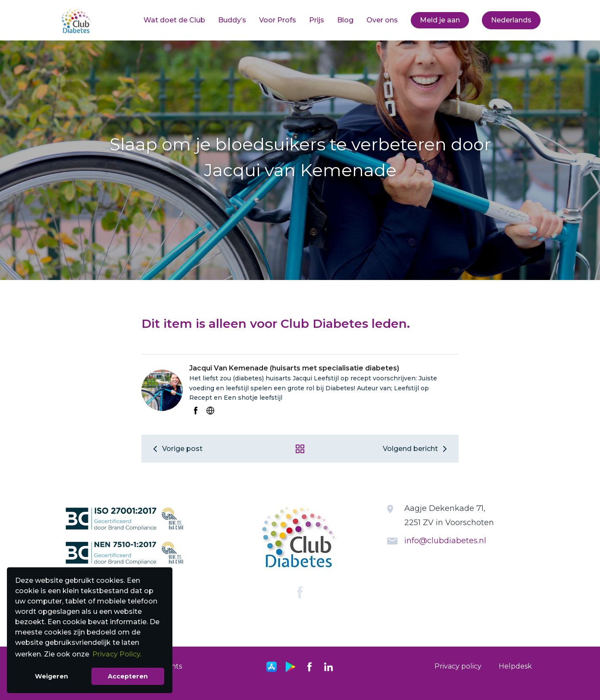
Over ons (382, 20)
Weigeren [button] (52, 676)
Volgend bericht (416, 449)
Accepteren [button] (128, 676)
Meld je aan (440, 20)
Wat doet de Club (174, 20)
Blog (345, 20)
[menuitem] (174, 20)
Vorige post (176, 449)
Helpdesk (515, 666)
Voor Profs (278, 20)
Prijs (317, 20)
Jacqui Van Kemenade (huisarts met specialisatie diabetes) (294, 368)
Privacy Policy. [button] (117, 654)
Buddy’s (232, 20)
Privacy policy (458, 666)
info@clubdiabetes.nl (445, 541)
